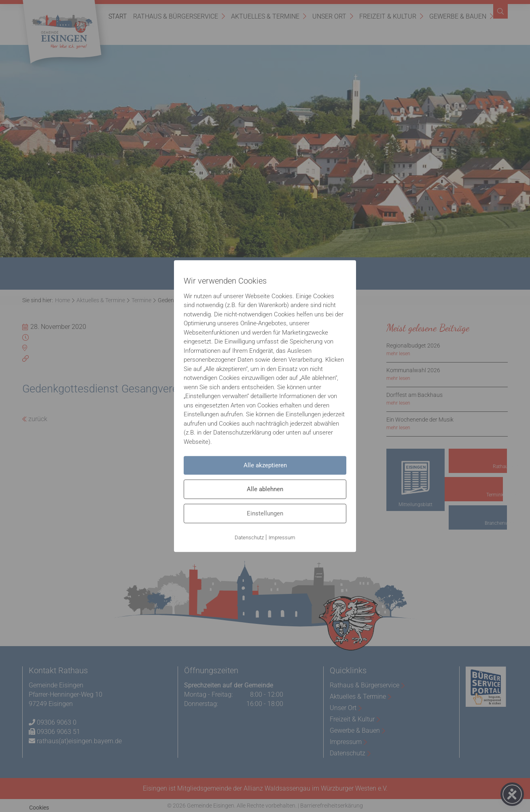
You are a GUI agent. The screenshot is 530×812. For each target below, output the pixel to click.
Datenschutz (249, 537)
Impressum (282, 537)
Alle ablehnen (265, 489)
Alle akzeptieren (265, 465)
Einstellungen (265, 513)
